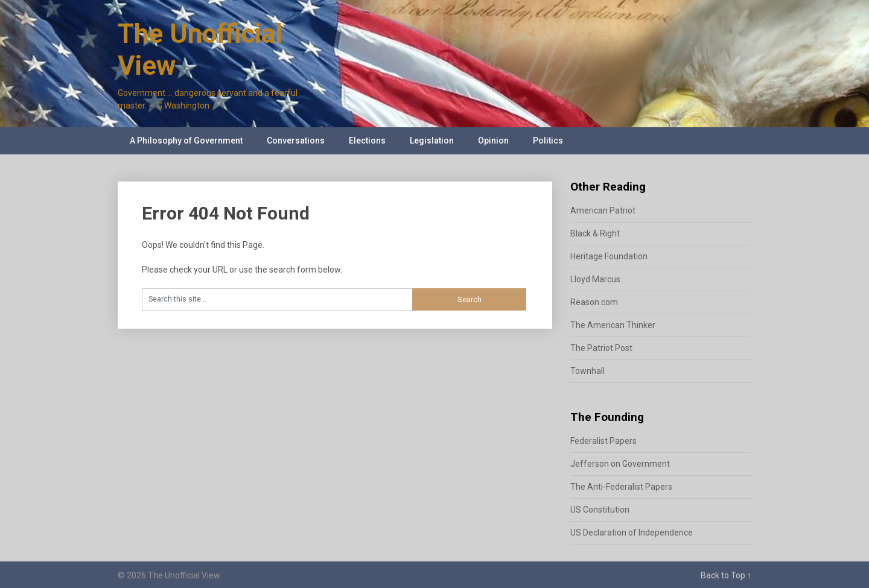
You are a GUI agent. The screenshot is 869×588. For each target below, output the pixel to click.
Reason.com (594, 302)
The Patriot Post (601, 348)
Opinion (493, 141)
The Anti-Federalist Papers (621, 487)
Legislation (432, 141)
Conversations (296, 141)
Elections (367, 141)
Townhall (587, 371)
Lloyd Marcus (595, 279)
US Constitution (600, 510)
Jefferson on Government (620, 464)
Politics (548, 141)
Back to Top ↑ (726, 575)
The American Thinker (613, 325)
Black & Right (595, 233)
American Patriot (603, 210)
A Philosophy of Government (186, 141)
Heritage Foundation (609, 256)
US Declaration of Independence (632, 533)
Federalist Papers (603, 441)
